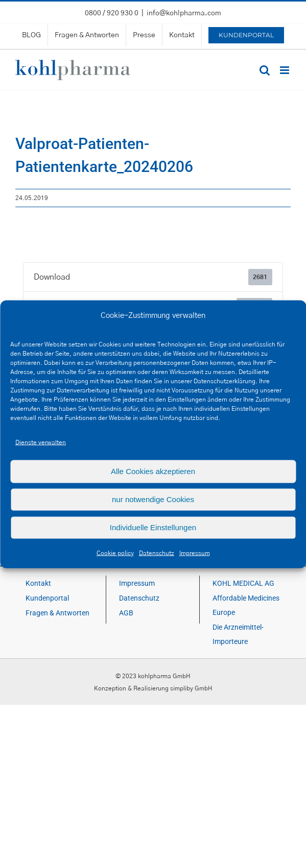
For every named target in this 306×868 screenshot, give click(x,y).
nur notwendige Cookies (153, 499)
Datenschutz (157, 553)
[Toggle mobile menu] (285, 70)
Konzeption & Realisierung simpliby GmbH (153, 688)
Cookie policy (115, 553)
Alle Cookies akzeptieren (153, 471)
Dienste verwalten (41, 442)
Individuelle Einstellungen (153, 527)
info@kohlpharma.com (184, 13)
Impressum (195, 553)
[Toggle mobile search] (265, 70)
